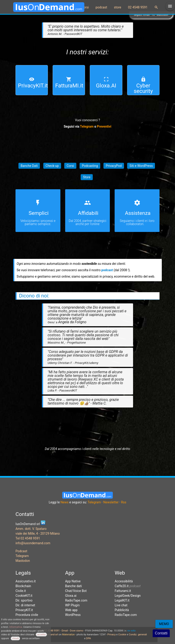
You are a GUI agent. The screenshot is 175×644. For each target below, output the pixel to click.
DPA (89, 638)
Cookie (122, 635)
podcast (102, 7)
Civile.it (21, 591)
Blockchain (23, 586)
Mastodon (162, 15)
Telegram (87, 126)
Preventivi (104, 126)
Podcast (21, 551)
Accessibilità (124, 581)
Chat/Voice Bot (76, 591)
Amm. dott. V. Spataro (31, 529)
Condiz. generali (138, 635)
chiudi (15, 638)
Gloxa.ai (71, 596)
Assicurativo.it (26, 581)
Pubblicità (122, 610)
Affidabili (88, 213)
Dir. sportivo (24, 600)
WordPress (73, 615)
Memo (164, 624)
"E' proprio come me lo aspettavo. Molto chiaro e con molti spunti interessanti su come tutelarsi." (86, 30)
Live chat (121, 605)
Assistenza (138, 213)
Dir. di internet (25, 605)
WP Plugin (72, 605)
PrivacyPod (114, 166)
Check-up (52, 166)
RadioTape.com (76, 600)
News (65, 502)
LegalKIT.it (122, 600)
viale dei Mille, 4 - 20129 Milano (38, 534)
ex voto (131, 631)
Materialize (68, 635)
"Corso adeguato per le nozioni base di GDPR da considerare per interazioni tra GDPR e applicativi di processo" (88, 357)
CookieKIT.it (24, 596)
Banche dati (74, 586)
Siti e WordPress (141, 166)
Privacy (111, 635)
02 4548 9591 (138, 7)
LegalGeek (122, 596)
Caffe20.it (122, 586)
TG (153, 15)
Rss (124, 502)
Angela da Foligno (72, 322)
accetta (41, 635)
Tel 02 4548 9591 (28, 538)
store (118, 7)
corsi (85, 7)
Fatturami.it (123, 591)
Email (147, 15)
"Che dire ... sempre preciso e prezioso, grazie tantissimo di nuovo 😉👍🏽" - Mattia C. (83, 401)
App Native (73, 581)
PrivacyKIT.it (24, 610)
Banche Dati (29, 166)
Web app (71, 610)
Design (136, 596)
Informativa (16, 627)
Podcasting (90, 166)
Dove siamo (77, 631)
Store (87, 177)
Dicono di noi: (34, 296)
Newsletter (111, 502)
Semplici (39, 213)
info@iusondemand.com (33, 543)
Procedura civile (27, 615)
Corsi (70, 166)
